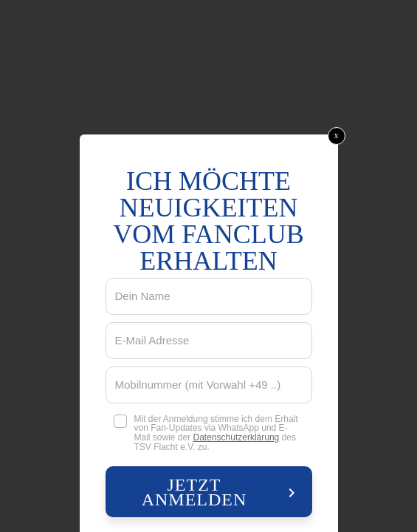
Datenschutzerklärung (237, 437)
